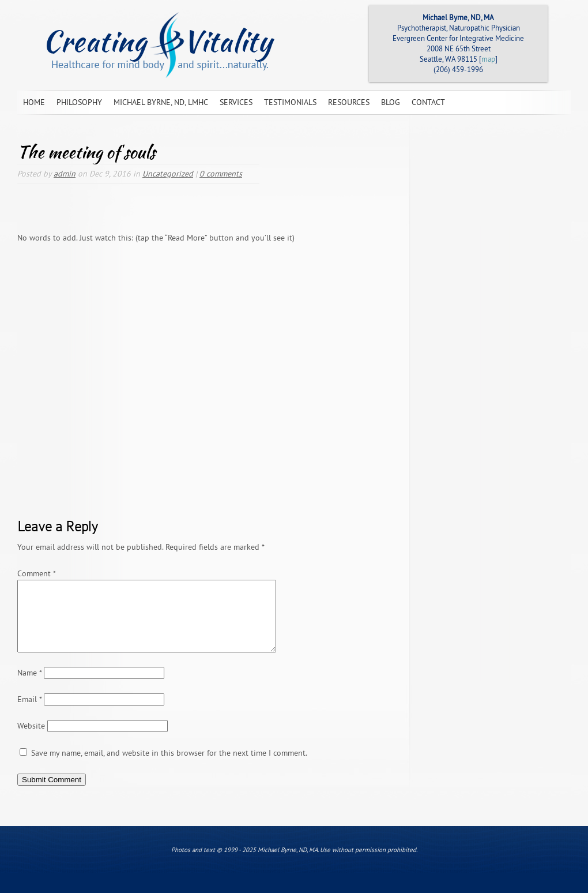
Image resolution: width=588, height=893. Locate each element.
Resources (349, 102)
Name (29, 686)
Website (31, 740)
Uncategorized (168, 174)
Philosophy (79, 102)
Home (34, 102)
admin (65, 174)
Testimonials (290, 102)
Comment (37, 573)
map (488, 59)
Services (236, 102)
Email (29, 713)
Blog (391, 102)
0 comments (221, 174)
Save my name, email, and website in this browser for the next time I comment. (169, 767)
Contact (428, 102)
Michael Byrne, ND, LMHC (161, 102)
